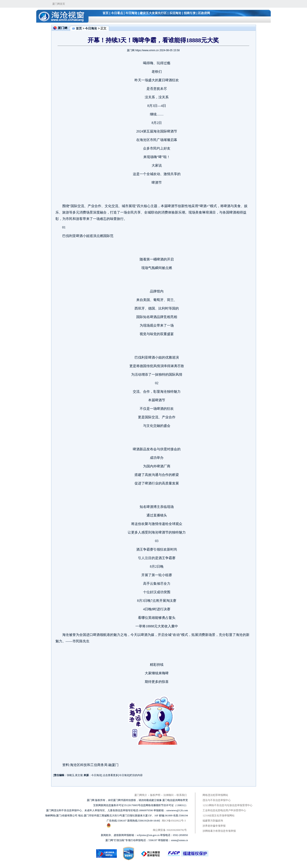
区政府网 (204, 13)
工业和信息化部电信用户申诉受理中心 (224, 810)
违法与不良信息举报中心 (217, 800)
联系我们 (182, 795)
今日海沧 (131, 13)
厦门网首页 (59, 4)
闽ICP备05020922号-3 (174, 821)
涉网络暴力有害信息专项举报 (219, 831)
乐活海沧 (175, 13)
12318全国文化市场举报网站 (219, 816)
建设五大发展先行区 (153, 13)
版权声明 (155, 795)
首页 (106, 13)
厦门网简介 (141, 795)
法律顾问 (168, 795)
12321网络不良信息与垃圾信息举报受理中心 (227, 805)
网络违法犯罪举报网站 (215, 795)
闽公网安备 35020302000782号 (147, 827)
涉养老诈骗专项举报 (214, 826)
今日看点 (117, 13)
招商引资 (190, 13)
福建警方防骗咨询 (213, 821)
